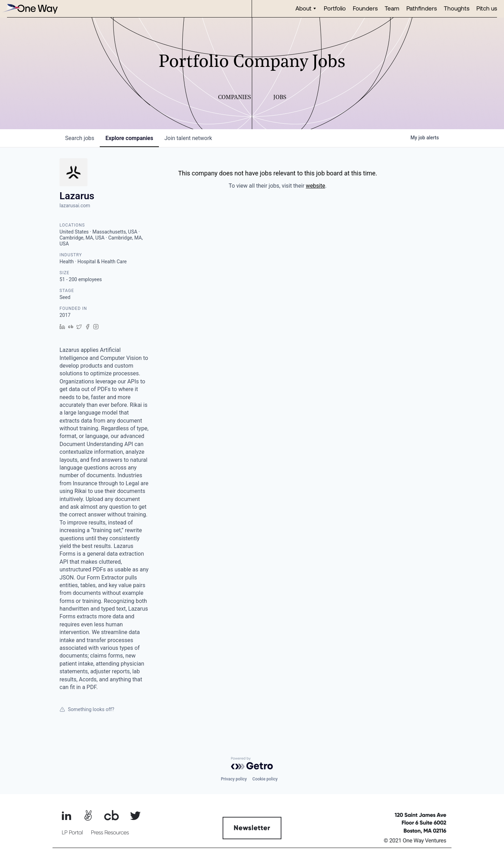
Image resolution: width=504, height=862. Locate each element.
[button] (306, 9)
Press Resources (110, 833)
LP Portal (72, 833)
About (303, 8)
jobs (80, 138)
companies (129, 138)
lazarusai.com (75, 206)
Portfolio (335, 8)
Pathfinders (422, 8)
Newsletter (252, 828)
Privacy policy (234, 779)
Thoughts (457, 8)
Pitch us (487, 8)
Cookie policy (265, 779)
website (316, 186)
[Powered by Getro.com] (252, 763)
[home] (30, 9)
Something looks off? (87, 709)
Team (392, 8)
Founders (365, 8)
